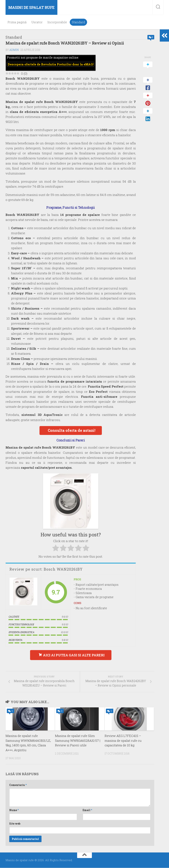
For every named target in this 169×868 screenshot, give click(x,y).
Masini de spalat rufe (31, 7)
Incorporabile (57, 22)
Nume (14, 810)
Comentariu (18, 785)
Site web (15, 824)
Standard (78, 22)
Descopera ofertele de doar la (51, 64)
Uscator (37, 22)
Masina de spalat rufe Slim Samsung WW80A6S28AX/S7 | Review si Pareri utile (78, 741)
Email (87, 810)
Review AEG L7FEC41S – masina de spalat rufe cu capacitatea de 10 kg (123, 741)
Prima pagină (17, 22)
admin (14, 50)
